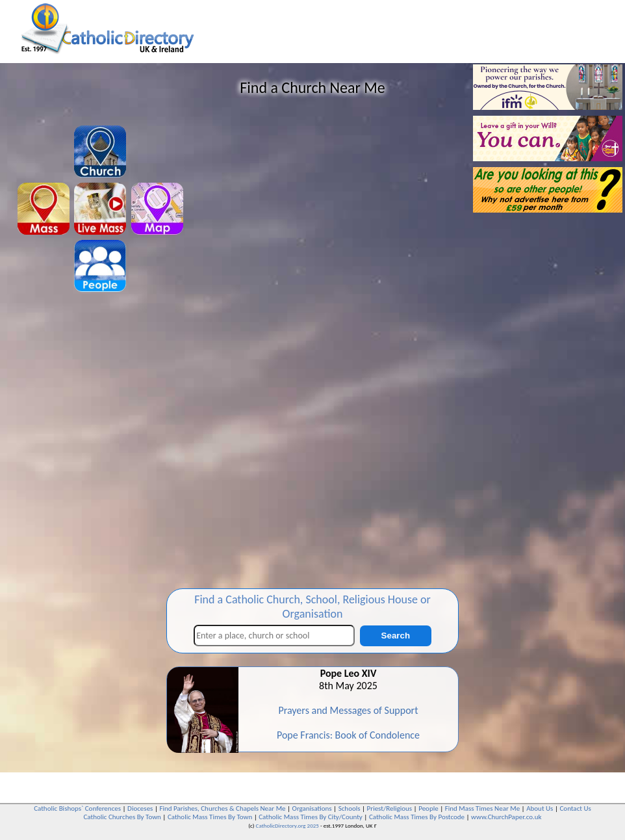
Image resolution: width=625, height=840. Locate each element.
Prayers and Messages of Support (348, 710)
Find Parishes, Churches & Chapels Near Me (222, 808)
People (428, 808)
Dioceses (140, 808)
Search (396, 636)
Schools (350, 808)
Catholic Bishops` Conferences (77, 808)
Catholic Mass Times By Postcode (417, 817)
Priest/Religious (390, 808)
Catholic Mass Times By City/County (311, 817)
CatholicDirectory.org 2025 (287, 825)
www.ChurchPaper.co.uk (506, 817)
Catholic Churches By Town (122, 817)
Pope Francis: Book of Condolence (348, 735)
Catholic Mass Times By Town (210, 817)
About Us (540, 808)
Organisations (312, 808)
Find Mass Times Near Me (482, 808)
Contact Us (575, 808)
